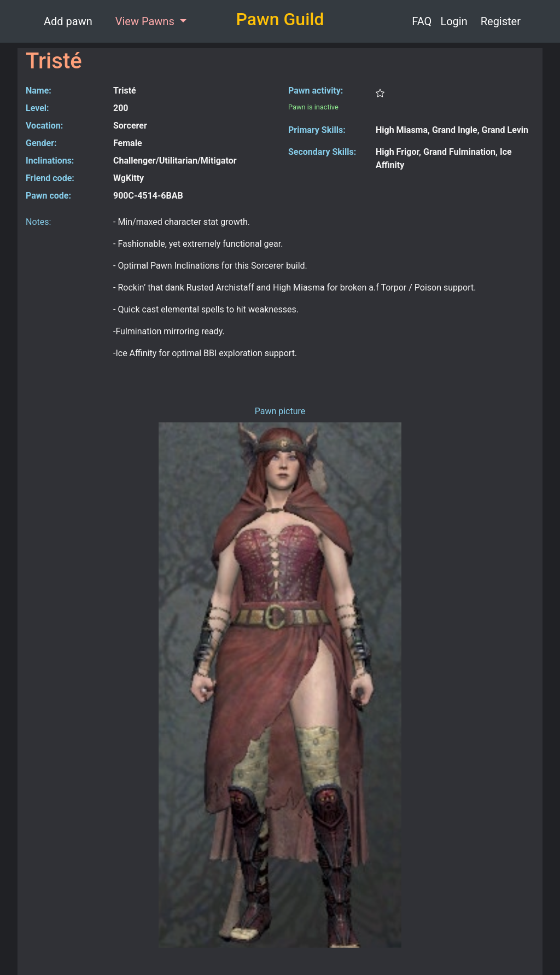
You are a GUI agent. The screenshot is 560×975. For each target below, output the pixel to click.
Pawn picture (280, 411)
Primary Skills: (317, 130)
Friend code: (50, 178)
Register (501, 21)
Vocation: (44, 126)
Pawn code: (48, 196)
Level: (37, 108)
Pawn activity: (316, 91)
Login (454, 21)
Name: (39, 91)
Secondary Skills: (322, 152)
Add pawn (68, 21)
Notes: (38, 222)
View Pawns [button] (146, 21)
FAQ (422, 21)
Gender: (41, 143)
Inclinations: (50, 161)
